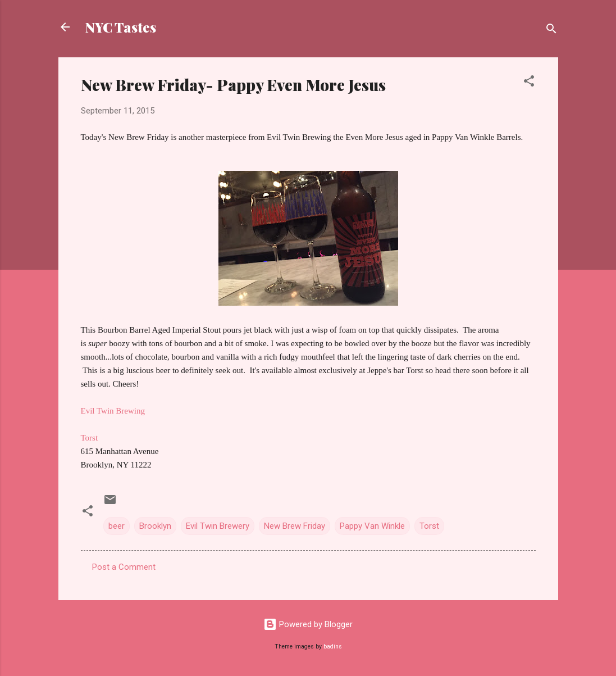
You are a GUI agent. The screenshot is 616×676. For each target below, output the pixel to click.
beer (117, 526)
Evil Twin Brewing (113, 411)
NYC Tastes (121, 27)
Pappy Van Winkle (372, 526)
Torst (90, 438)
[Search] (551, 31)
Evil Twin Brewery (218, 526)
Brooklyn (155, 526)
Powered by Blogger (308, 624)
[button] (529, 83)
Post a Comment (124, 567)
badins (333, 646)
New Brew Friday (295, 526)
